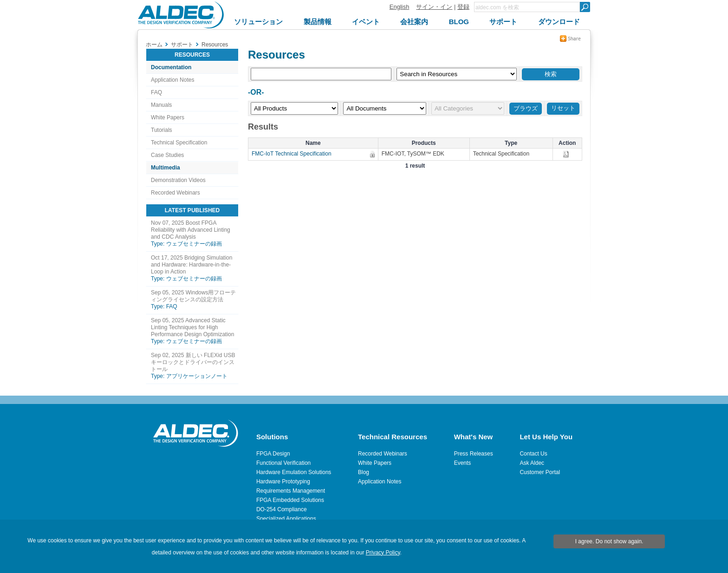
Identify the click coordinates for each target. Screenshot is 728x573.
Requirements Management (291, 491)
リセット (563, 108)
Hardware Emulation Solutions (294, 472)
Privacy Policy (383, 553)
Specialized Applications (286, 519)
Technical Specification (179, 143)
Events (463, 463)
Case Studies (167, 155)
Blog (364, 472)
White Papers (168, 117)
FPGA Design (273, 454)
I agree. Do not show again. (609, 541)
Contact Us (533, 454)
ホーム (154, 45)
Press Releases (474, 454)
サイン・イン (434, 7)
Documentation (171, 67)
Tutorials (162, 130)
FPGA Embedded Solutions (290, 500)
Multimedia (166, 168)
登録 (463, 7)
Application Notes (172, 80)
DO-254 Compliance (282, 509)
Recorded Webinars (175, 193)
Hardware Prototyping (283, 482)
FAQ (156, 92)
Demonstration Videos (178, 180)
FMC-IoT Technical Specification (294, 154)
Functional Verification (283, 463)
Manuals (161, 105)
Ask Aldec (532, 463)
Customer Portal (540, 472)
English (400, 7)
